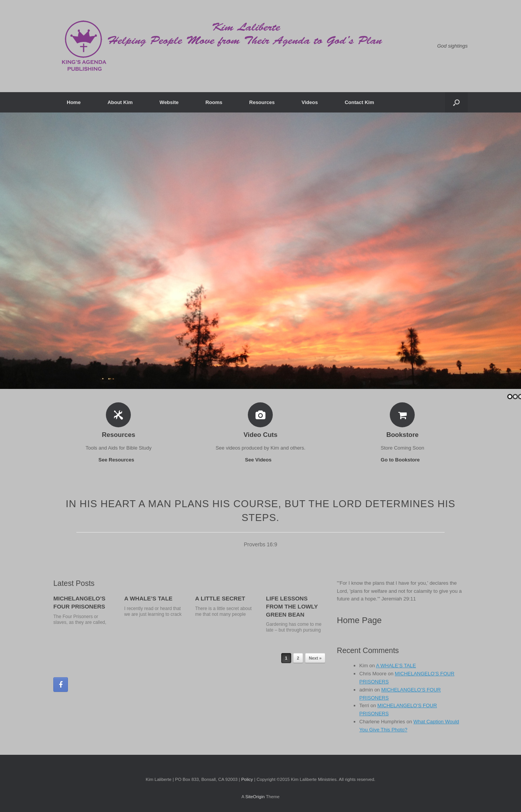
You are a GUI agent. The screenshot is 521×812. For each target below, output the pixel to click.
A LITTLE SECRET (220, 598)
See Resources (119, 460)
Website (169, 102)
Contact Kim (359, 102)
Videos (310, 102)
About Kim (120, 102)
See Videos (261, 460)
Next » (315, 658)
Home (74, 102)
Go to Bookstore (402, 460)
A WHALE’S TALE (148, 598)
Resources (262, 102)
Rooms (214, 102)
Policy (247, 779)
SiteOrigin (255, 797)
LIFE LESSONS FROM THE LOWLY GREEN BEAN (292, 606)
